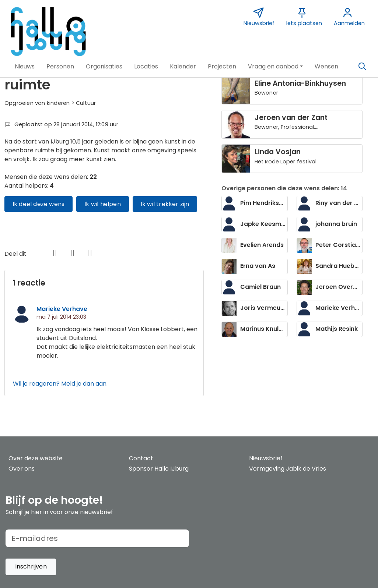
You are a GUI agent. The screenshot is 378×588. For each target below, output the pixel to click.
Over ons (22, 469)
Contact (141, 458)
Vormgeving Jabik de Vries (288, 469)
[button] (25, 67)
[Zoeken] (362, 67)
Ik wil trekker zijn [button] (165, 204)
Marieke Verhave (62, 309)
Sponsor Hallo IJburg (159, 469)
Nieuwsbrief (266, 458)
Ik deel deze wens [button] (38, 204)
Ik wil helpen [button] (103, 204)
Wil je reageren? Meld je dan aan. (60, 384)
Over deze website (36, 458)
